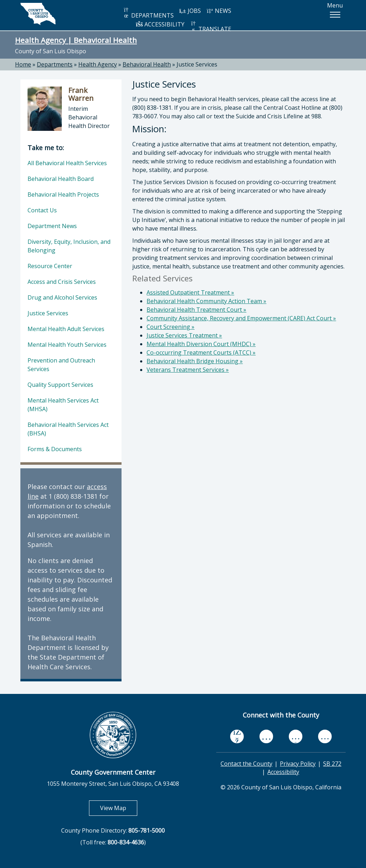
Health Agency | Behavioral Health (76, 40)
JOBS (190, 11)
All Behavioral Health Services (67, 163)
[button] (335, 15)
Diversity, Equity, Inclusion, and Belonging (69, 246)
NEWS (219, 11)
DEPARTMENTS (148, 13)
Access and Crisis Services (62, 282)
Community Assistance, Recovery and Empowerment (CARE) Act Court (241, 318)
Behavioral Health (147, 64)
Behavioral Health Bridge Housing (195, 361)
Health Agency (98, 64)
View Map (119, 808)
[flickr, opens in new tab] (296, 736)
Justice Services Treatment (184, 335)
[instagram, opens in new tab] (325, 736)
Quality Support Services (60, 385)
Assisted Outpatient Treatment (190, 292)
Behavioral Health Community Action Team (206, 301)
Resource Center (50, 266)
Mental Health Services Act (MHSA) (63, 405)
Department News (52, 226)
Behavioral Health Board (61, 179)
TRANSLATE (211, 27)
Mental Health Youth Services (67, 345)
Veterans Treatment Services (188, 370)
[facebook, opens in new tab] (237, 736)
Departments (55, 64)
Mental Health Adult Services (66, 329)
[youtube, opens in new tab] (266, 736)
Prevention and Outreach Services (61, 365)
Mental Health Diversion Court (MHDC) (201, 344)
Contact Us (42, 210)
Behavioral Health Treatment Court (196, 310)
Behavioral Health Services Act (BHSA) (68, 429)
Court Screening (170, 327)
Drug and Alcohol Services (62, 297)
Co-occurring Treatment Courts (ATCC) (201, 352)
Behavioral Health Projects (63, 194)
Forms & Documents (55, 449)
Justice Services (197, 64)
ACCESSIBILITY (160, 24)
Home (23, 64)
